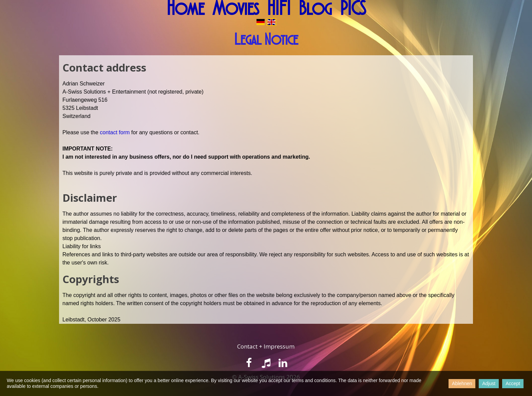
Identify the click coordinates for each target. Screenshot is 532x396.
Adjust (489, 383)
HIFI (279, 8)
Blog (315, 8)
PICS (353, 8)
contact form (115, 132)
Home (185, 8)
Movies (236, 8)
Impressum (279, 346)
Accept (513, 383)
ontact (250, 346)
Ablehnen (462, 383)
